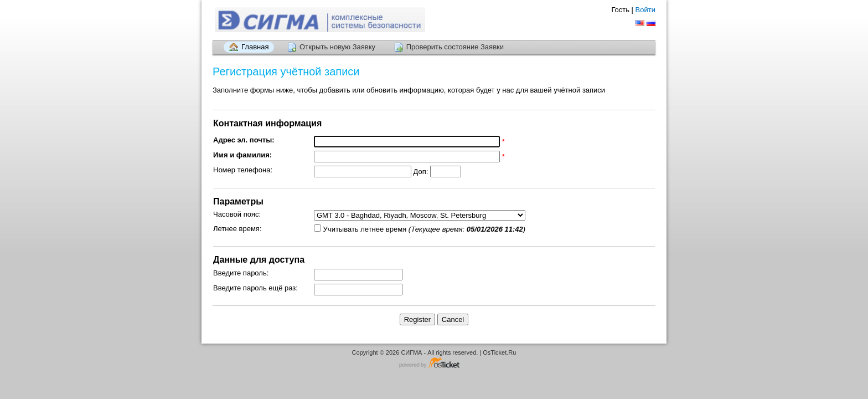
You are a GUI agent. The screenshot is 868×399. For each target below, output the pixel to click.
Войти (645, 10)
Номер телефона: (243, 170)
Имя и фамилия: (242, 155)
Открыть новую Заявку (337, 47)
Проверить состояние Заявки (455, 47)
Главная (255, 47)
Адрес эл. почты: (244, 140)
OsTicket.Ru (499, 352)
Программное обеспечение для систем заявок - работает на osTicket (434, 363)
